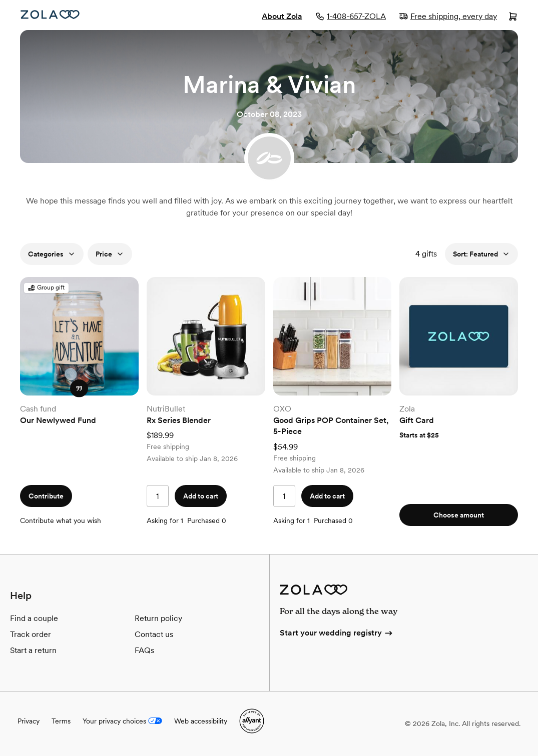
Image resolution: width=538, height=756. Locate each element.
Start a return (33, 650)
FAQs (144, 650)
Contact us (154, 634)
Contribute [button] (46, 496)
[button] (79, 388)
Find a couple (34, 618)
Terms (61, 721)
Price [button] (110, 254)
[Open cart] (513, 17)
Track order (31, 634)
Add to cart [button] (201, 496)
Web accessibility (201, 721)
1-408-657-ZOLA (351, 16)
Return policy (158, 618)
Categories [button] (52, 254)
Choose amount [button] (459, 515)
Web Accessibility (0, 0)
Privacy (29, 721)
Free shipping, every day (448, 16)
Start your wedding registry (337, 633)
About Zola (282, 16)
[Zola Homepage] (50, 14)
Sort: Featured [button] (481, 254)
